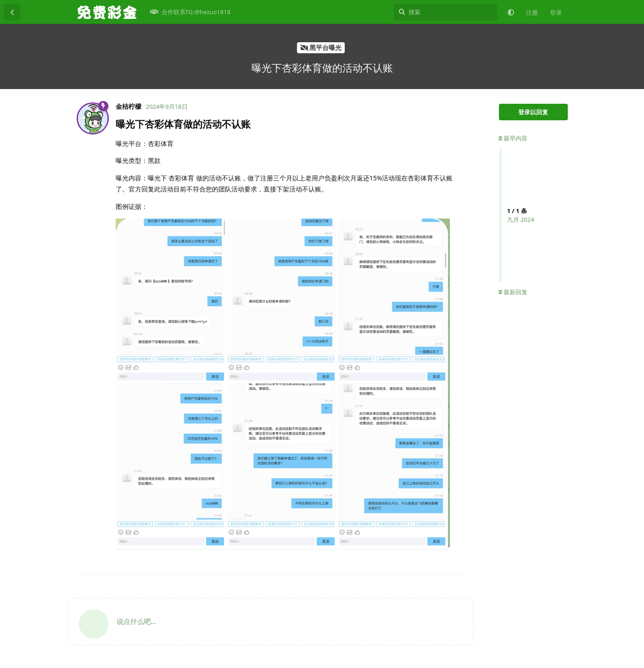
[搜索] (445, 12)
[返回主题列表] (12, 12)
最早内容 (513, 138)
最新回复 (513, 292)
